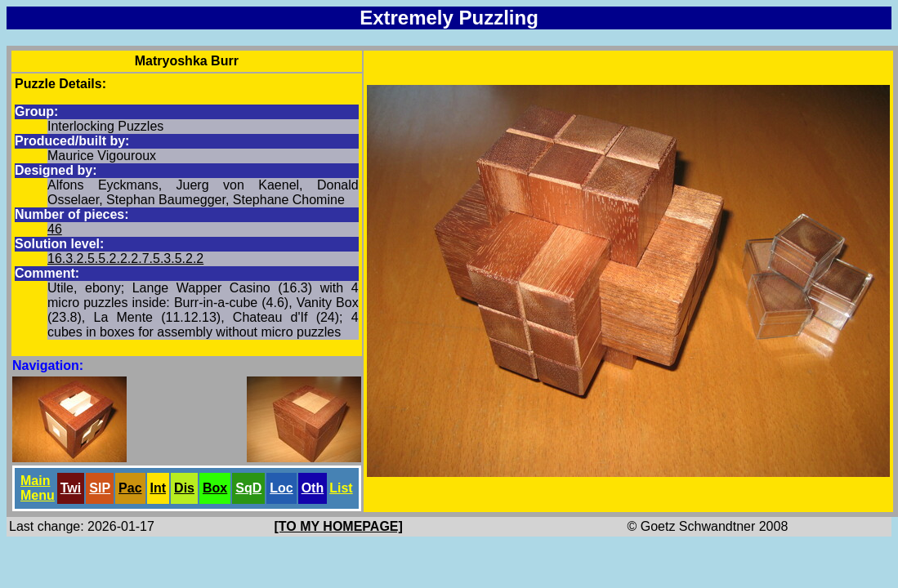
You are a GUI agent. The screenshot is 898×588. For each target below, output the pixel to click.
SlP (100, 488)
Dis (184, 488)
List (341, 488)
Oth (313, 488)
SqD (248, 488)
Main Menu (38, 488)
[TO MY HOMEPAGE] (339, 526)
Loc (281, 488)
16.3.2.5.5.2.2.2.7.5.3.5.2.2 (125, 258)
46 (55, 229)
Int (159, 488)
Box (215, 488)
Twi (71, 488)
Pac (130, 488)
